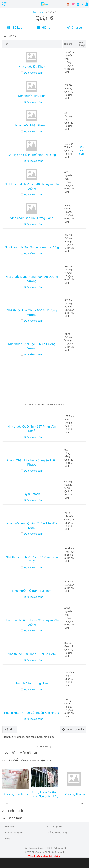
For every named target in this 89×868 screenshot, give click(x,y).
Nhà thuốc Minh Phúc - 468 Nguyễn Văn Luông (32, 186)
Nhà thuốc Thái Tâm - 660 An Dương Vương (32, 313)
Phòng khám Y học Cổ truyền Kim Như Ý (32, 713)
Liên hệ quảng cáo (14, 833)
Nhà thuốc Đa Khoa (32, 67)
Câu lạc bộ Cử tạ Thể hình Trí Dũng (32, 155)
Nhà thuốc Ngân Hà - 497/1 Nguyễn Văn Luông (32, 622)
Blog (7, 839)
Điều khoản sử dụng (33, 848)
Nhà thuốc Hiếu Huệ (32, 96)
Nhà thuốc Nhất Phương (32, 125)
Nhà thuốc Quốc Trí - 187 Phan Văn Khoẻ (32, 429)
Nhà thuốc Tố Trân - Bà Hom (32, 591)
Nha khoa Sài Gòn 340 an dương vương (32, 247)
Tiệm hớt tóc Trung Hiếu (32, 683)
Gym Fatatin (32, 494)
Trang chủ (39, 12)
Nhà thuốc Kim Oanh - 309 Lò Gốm (32, 654)
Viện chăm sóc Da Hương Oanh (32, 218)
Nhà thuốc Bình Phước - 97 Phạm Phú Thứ (32, 559)
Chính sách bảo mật (56, 848)
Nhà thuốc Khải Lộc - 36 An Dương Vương (32, 346)
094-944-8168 (82, 150)
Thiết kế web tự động (57, 833)
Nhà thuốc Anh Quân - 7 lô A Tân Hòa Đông (32, 526)
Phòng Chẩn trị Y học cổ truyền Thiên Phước (32, 463)
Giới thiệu (10, 827)
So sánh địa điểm (55, 827)
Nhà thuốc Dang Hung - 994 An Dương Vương (32, 279)
